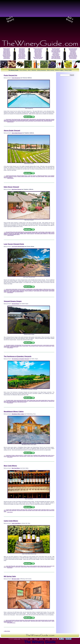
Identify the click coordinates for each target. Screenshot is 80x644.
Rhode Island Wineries (56, 57)
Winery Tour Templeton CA (8, 177)
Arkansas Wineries (7, 52)
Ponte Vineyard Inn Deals (16, 119)
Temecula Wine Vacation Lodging (23, 120)
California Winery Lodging (19, 233)
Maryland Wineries (22, 58)
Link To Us (41, 639)
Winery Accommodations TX (32, 567)
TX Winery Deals (17, 567)
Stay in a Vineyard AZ (29, 291)
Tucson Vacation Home (38, 291)
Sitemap (36, 639)
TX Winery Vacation (24, 567)
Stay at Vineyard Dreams (26, 345)
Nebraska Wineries (38, 55)
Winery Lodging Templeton (49, 177)
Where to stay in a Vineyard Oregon (45, 346)
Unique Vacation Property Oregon (37, 345)
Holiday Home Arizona (47, 289)
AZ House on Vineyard (21, 289)
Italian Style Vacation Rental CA (22, 176)
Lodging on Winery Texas (28, 455)
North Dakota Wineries (56, 52)
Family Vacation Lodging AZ (38, 289)
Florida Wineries (7, 57)
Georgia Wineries (7, 58)
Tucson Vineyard (45, 291)
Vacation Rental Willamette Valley (34, 401)
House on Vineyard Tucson (15, 290)
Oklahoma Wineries (56, 54)
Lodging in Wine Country (36, 233)
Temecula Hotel (48, 119)
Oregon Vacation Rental (31, 400)
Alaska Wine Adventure (16, 510)
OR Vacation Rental (18, 345)
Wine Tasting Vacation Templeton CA (41, 234)
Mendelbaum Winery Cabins (14, 412)
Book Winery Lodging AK (46, 510)
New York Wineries (56, 50)
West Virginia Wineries (73, 56)
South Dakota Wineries (73, 49)
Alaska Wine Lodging (24, 510)
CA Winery (12, 233)
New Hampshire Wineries (38, 57)
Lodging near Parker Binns (20, 620)
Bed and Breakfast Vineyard (11, 232)
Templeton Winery (23, 234)
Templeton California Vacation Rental (24, 177)
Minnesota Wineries (38, 51)
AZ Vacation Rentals (29, 289)
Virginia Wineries (73, 54)
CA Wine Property (41, 232)
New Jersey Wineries (38, 58)
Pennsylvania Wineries (56, 56)
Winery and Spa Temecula (20, 121)
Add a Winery (47, 639)
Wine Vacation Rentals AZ (19, 292)
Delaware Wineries (7, 56)
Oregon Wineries (56, 55)
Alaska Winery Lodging (37, 510)
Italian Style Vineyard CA (33, 176)
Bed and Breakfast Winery (20, 232)
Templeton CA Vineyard (13, 177)
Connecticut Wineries (7, 55)
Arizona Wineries (7, 51)
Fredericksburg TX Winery (10, 455)
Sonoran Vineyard (12, 291)
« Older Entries (7, 631)
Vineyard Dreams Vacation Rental (16, 346)
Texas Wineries (73, 51)
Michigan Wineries (38, 50)
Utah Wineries (73, 52)
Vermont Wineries (73, 53)
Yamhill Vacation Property (14, 347)
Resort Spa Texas (43, 566)
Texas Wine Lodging (23, 456)
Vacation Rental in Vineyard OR (49, 345)
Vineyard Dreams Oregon (13, 301)
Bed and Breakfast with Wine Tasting (31, 232)
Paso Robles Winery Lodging (46, 233)
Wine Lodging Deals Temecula (49, 120)
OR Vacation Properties (10, 345)
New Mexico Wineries (56, 49)
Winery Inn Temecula (37, 121)
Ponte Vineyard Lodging (25, 119)
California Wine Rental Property (11, 176)
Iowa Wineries (22, 53)
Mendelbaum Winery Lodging (46, 455)
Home (31, 639)
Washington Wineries (73, 55)
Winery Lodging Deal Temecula (47, 121)
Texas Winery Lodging (10, 567)
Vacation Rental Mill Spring (46, 621)
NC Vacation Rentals (7, 621)
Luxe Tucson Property (28, 290)
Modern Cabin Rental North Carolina (41, 620)
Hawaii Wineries (22, 49)
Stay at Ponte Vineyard (41, 119)
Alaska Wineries (7, 50)
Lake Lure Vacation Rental (10, 620)
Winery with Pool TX (47, 567)
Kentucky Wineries (22, 55)
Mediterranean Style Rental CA (42, 176)
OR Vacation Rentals (10, 400)
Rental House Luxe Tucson (44, 290)
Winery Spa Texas (41, 567)
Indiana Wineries (22, 52)
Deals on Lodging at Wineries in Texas (33, 566)
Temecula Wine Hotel (13, 120)
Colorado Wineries (7, 54)
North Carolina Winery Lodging (17, 621)
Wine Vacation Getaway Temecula (10, 121)
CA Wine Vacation (48, 232)
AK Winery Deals (9, 510)
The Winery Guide (17, 639)
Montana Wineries (38, 54)
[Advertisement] (19, 19)
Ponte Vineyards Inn (33, 119)
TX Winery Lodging (30, 456)
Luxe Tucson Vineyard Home (14, 244)
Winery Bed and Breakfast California (14, 234)
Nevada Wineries (38, 56)
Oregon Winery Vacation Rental (41, 400)
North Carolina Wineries (56, 51)
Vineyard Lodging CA (30, 234)
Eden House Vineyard (11, 187)
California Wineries (7, 53)
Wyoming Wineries (73, 58)
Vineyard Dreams (7, 346)
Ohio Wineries (56, 53)
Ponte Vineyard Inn (10, 75)
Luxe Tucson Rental (36, 290)
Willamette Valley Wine (44, 401)
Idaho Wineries (22, 50)
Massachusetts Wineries (38, 49)
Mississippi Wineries (38, 52)
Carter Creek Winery (11, 521)
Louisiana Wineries (22, 56)
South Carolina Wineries (56, 58)
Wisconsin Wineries (73, 57)
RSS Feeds (54, 639)
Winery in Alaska (35, 510)
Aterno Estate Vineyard (12, 131)
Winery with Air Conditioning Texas (39, 456)
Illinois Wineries (22, 51)
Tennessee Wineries (73, 50)
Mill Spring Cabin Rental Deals (30, 620)
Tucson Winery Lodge (11, 292)
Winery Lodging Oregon (13, 402)
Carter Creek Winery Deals (11, 566)
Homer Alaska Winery (13, 510)
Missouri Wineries (38, 53)
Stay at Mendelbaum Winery (14, 456)
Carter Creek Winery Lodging (21, 566)
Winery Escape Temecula (29, 121)
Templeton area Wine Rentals (14, 234)
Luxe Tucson (22, 290)
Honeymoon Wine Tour (27, 233)
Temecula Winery (32, 120)
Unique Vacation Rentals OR (12, 401)
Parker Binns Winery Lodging (36, 621)
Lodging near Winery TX (19, 455)
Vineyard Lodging (25, 346)
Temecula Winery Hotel (39, 120)
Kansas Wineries (22, 54)
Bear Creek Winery (10, 466)
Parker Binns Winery (26, 621)
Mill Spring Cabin (10, 576)
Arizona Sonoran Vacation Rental (11, 289)
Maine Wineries (22, 57)
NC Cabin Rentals (51, 620)
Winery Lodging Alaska (42, 510)
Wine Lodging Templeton (40, 177)
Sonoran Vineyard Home (20, 291)
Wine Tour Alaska (29, 510)
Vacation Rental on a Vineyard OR (23, 401)
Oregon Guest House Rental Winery (20, 400)
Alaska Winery (30, 510)
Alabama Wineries (7, 49)
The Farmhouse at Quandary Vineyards (18, 356)
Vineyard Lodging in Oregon (34, 346)
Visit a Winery (33, 177)
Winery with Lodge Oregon (22, 402)
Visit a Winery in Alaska (21, 510)
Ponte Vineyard (9, 119)
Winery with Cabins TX (49, 456)
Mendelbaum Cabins (37, 455)
